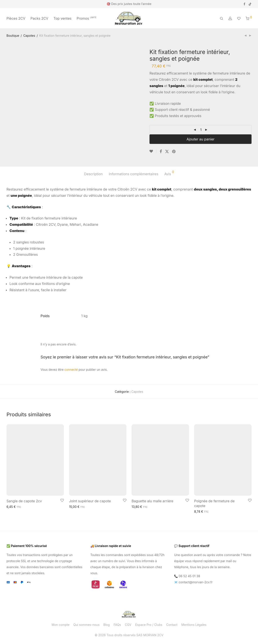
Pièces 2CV (16, 18)
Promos (86, 18)
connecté (71, 370)
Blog (107, 625)
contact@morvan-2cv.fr (196, 582)
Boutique (13, 36)
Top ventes (62, 18)
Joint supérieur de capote (90, 501)
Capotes (29, 36)
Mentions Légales (194, 625)
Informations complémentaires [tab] (133, 174)
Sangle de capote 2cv (24, 501)
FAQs (117, 625)
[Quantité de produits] (201, 130)
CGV (128, 625)
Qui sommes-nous (86, 625)
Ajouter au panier (201, 139)
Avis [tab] (169, 173)
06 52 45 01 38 (189, 576)
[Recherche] (222, 18)
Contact (172, 625)
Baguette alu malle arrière (152, 501)
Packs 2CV (39, 18)
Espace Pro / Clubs (149, 625)
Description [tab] (93, 174)
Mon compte (61, 625)
